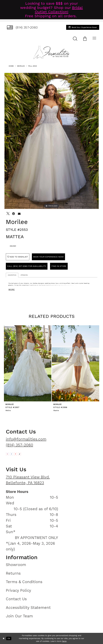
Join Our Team (19, 616)
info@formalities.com (26, 439)
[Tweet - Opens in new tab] (8, 214)
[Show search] (75, 38)
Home (11, 66)
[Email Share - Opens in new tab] (19, 214)
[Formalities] (51, 52)
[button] (85, 38)
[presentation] (28, 363)
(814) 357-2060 (19, 445)
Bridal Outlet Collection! (59, 10)
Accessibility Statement (28, 608)
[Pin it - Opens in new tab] (14, 214)
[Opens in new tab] (7, 454)
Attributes (24, 275)
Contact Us (16, 599)
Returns (13, 573)
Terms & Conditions (24, 582)
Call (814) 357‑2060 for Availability (27, 266)
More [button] (12, 289)
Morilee (21, 66)
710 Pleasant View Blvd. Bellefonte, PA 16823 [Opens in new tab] (28, 480)
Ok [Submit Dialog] (9, 638)
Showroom (16, 565)
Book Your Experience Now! (48, 257)
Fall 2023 (33, 66)
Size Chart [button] (13, 246)
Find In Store (59, 266)
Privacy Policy (18, 590)
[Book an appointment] (83, 27)
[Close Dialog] (4, 638)
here (64, 641)
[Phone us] (22, 27)
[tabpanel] (52, 141)
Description (12, 275)
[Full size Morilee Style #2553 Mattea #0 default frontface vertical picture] (52, 141)
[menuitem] (22, 27)
